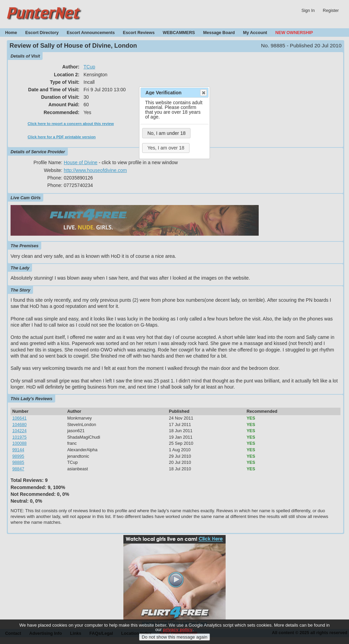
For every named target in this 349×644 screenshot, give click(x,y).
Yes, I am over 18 (166, 148)
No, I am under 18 (166, 133)
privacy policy (178, 634)
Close (203, 93)
